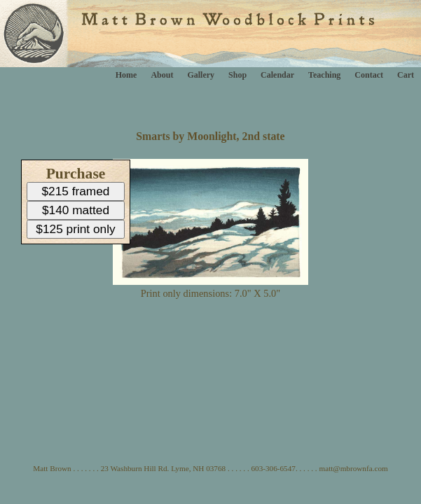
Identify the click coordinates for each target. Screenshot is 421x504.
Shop (237, 75)
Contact (369, 75)
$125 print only (75, 229)
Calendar (277, 75)
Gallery (201, 75)
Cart (406, 75)
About (162, 75)
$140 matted (76, 210)
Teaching (324, 75)
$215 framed (76, 191)
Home (126, 75)
